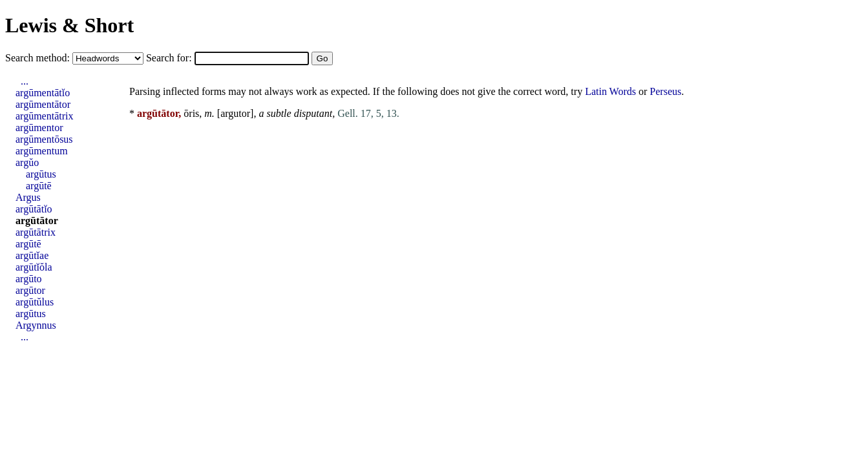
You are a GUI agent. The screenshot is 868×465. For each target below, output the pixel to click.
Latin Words (610, 91)
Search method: (39, 58)
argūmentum (42, 151)
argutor (235, 113)
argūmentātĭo (43, 93)
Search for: (170, 58)
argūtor (30, 290)
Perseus (665, 91)
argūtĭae (32, 255)
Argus (28, 197)
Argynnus (36, 325)
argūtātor (37, 221)
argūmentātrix (44, 116)
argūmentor (39, 128)
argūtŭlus (35, 302)
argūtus (41, 174)
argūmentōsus (44, 139)
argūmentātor (43, 104)
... (25, 81)
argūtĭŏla (34, 267)
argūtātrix (36, 232)
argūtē (39, 186)
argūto (29, 279)
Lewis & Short (69, 25)
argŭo (27, 162)
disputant (313, 113)
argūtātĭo (34, 209)
